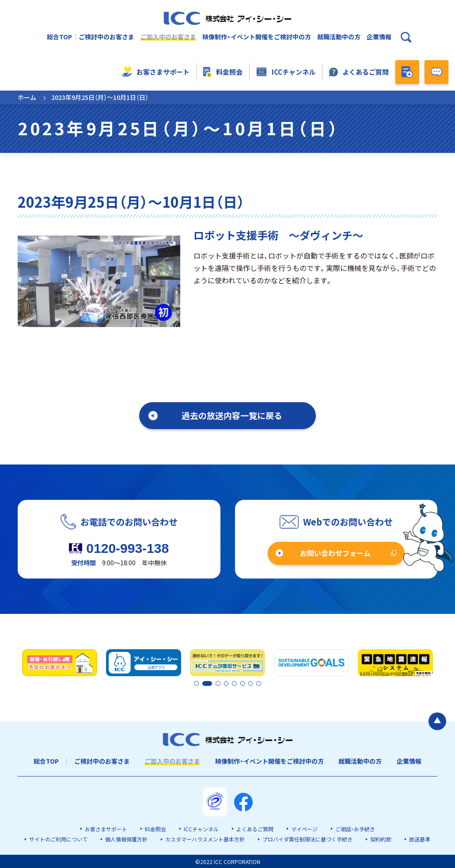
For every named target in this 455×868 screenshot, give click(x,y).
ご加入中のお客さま (168, 37)
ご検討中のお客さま (106, 37)
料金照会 (223, 72)
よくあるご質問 (359, 72)
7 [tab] (251, 683)
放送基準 (420, 839)
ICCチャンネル (286, 72)
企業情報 (379, 37)
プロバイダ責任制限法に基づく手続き (307, 839)
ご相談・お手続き (355, 828)
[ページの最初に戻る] (437, 720)
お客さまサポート (156, 72)
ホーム (27, 97)
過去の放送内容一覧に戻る (232, 415)
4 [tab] (228, 683)
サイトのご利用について (58, 839)
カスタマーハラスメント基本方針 (205, 839)
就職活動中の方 (339, 37)
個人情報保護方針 (126, 839)
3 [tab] (221, 683)
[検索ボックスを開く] (406, 37)
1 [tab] (197, 683)
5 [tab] (236, 683)
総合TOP (59, 37)
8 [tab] (258, 683)
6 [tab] (243, 683)
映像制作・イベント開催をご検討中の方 (257, 37)
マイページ (304, 828)
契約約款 (381, 839)
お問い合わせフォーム (335, 553)
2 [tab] (204, 683)
